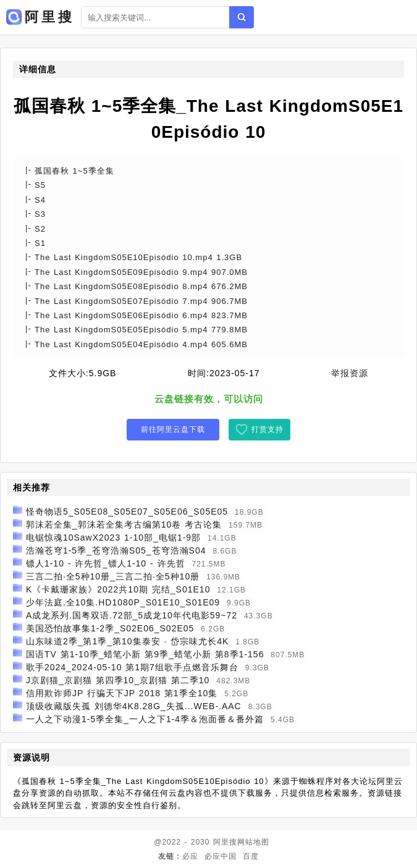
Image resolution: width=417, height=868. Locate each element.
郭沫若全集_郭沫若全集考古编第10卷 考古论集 (124, 525)
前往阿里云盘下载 (173, 429)
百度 (251, 856)
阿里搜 (225, 842)
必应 (190, 856)
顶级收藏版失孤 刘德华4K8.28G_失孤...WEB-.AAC (134, 706)
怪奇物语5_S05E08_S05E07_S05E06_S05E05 (127, 512)
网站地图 (253, 842)
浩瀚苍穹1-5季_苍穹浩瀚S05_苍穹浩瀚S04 (116, 550)
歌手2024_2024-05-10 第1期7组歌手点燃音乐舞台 (132, 667)
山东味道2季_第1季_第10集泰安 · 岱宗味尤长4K (128, 641)
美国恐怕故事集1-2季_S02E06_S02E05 (110, 628)
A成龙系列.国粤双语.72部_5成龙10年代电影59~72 (132, 615)
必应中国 (221, 856)
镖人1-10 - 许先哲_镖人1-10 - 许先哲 (106, 563)
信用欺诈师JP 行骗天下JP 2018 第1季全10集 (122, 693)
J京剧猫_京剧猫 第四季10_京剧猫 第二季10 (118, 680)
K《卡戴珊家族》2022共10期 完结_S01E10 (118, 589)
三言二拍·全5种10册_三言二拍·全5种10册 (113, 576)
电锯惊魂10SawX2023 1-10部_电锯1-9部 (113, 537)
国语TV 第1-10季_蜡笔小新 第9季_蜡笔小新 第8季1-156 (145, 654)
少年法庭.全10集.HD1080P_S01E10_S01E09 (123, 602)
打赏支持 (267, 429)
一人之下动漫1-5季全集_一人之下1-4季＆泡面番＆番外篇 (145, 719)
